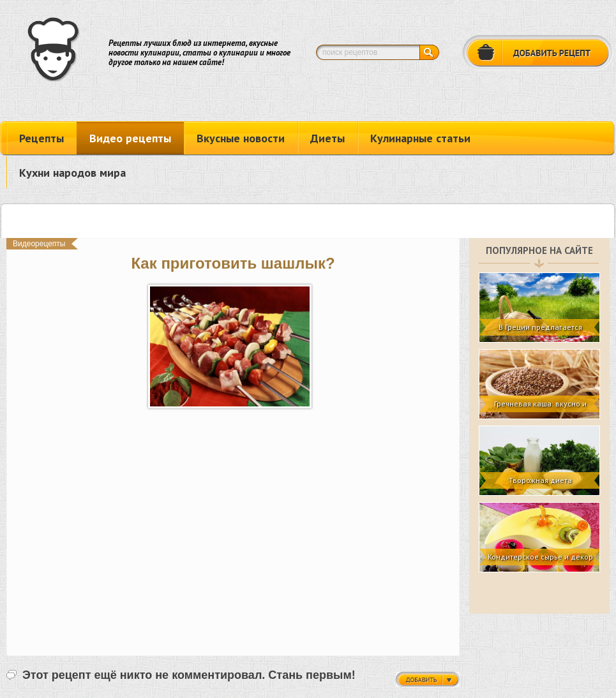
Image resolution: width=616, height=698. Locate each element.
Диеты (327, 138)
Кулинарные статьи (420, 138)
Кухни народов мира (72, 173)
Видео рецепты (130, 138)
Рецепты (41, 138)
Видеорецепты (39, 244)
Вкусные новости (241, 138)
